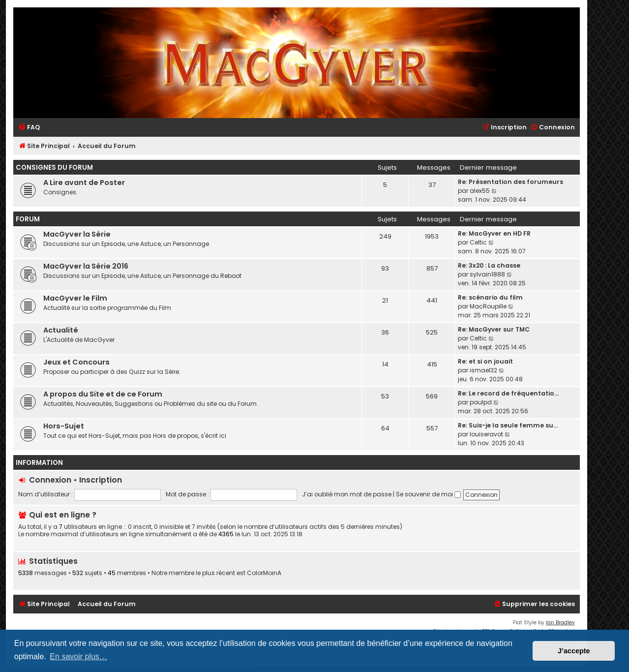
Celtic (478, 242)
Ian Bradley (560, 623)
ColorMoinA (264, 573)
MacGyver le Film (75, 298)
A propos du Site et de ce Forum (103, 394)
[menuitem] (29, 128)
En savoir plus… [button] (78, 657)
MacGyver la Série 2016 (86, 266)
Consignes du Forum (54, 168)
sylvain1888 (487, 274)
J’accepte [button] (574, 651)
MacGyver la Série (77, 234)
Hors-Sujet (64, 426)
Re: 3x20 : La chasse (489, 265)
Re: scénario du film (490, 297)
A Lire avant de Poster (84, 183)
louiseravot (486, 434)
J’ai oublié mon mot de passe (347, 494)
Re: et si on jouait (485, 361)
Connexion (50, 480)
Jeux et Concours (76, 362)
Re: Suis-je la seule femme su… (508, 425)
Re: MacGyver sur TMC (494, 329)
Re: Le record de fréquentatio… (508, 393)
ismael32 (483, 370)
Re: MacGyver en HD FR (494, 233)
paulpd (481, 402)
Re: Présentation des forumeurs (510, 182)
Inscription (101, 480)
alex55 (480, 191)
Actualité (61, 330)
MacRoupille (488, 306)
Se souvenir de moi (428, 494)
